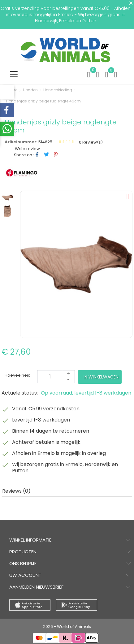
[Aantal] (56, 377)
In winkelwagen (101, 377)
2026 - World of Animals (67, 627)
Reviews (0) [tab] (16, 491)
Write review (27, 149)
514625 (45, 142)
